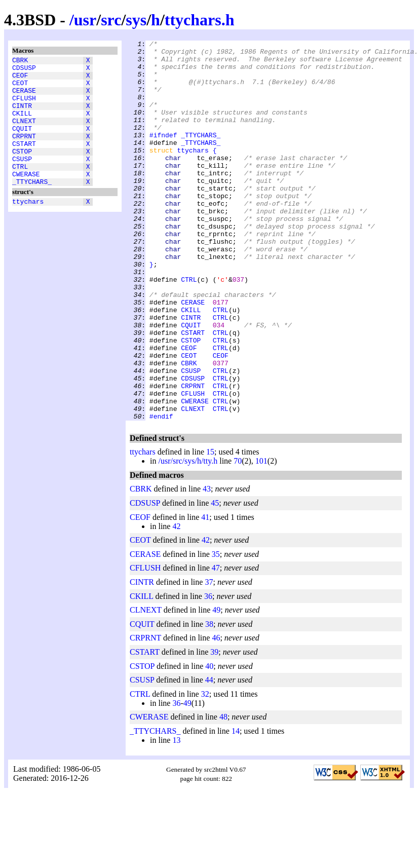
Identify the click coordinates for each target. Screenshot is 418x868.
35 (216, 630)
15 (210, 528)
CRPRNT (24, 153)
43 (207, 565)
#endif (161, 492)
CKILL (22, 125)
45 (215, 579)
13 (176, 816)
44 (209, 756)
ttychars (28, 229)
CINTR (22, 116)
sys (136, 20)
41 (205, 593)
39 (214, 728)
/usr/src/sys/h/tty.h (188, 537)
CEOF (20, 80)
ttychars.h (200, 20)
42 (176, 602)
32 (205, 770)
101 (261, 537)
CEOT (20, 89)
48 (223, 793)
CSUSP (22, 180)
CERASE (24, 98)
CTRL (20, 189)
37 (209, 658)
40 (209, 742)
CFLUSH (24, 107)
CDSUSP (24, 70)
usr (85, 20)
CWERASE (26, 198)
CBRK (20, 61)
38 (209, 700)
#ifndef (163, 155)
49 (216, 686)
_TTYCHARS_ (32, 207)
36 (208, 672)
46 (216, 714)
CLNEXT (24, 134)
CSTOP (22, 171)
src (111, 20)
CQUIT (22, 143)
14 (236, 807)
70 (238, 537)
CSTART (24, 162)
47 (216, 644)
